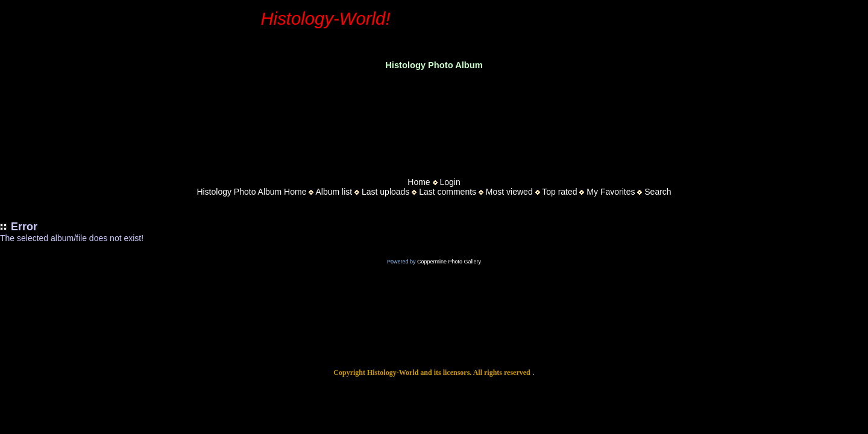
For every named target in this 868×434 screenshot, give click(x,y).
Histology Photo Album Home (251, 192)
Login (450, 182)
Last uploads (385, 192)
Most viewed (509, 192)
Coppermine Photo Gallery (449, 262)
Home (419, 182)
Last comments (448, 192)
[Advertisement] (434, 120)
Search (658, 192)
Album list (334, 192)
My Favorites (611, 192)
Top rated (559, 192)
